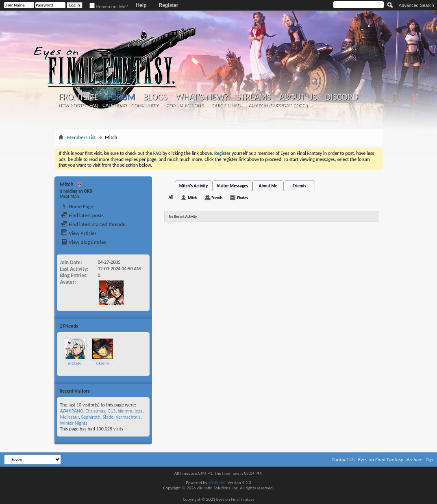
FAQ (94, 105)
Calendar (115, 105)
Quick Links (226, 105)
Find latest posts (82, 215)
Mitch (192, 198)
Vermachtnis (128, 417)
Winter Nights (73, 423)
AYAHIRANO (71, 411)
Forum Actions (185, 105)
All (171, 197)
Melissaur (69, 417)
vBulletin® (217, 483)
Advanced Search (416, 5)
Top (429, 459)
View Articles (79, 233)
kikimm (103, 363)
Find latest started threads (93, 224)
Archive (414, 459)
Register (168, 5)
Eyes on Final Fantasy (381, 459)
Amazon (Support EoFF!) (278, 105)
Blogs (155, 97)
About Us (298, 97)
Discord (342, 97)
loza (138, 411)
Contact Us (343, 459)
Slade (108, 417)
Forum (121, 97)
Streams (254, 97)
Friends (299, 186)
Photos (242, 198)
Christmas (95, 411)
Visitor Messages (232, 186)
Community (145, 105)
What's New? (202, 97)
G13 (111, 411)
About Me (268, 186)
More (142, 326)
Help (141, 5)
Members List (81, 137)
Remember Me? (109, 7)
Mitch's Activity (194, 186)
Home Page (77, 206)
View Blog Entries (83, 242)
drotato (75, 363)
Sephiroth (91, 417)
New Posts (72, 105)
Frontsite (78, 97)
